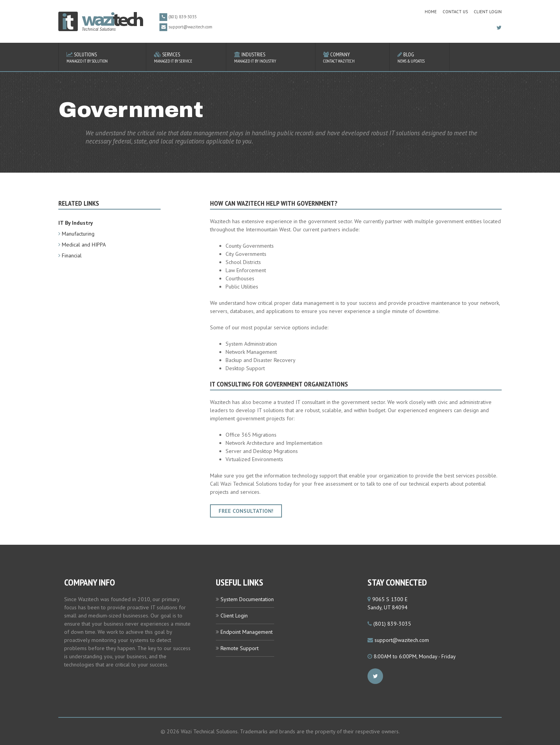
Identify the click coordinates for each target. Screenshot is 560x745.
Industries (271, 57)
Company (352, 57)
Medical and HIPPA (84, 245)
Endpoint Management (247, 632)
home (431, 12)
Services (186, 57)
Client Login (488, 12)
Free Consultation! (246, 511)
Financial (72, 255)
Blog (419, 57)
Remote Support (240, 648)
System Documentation (247, 599)
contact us (455, 12)
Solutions (102, 57)
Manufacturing (78, 234)
